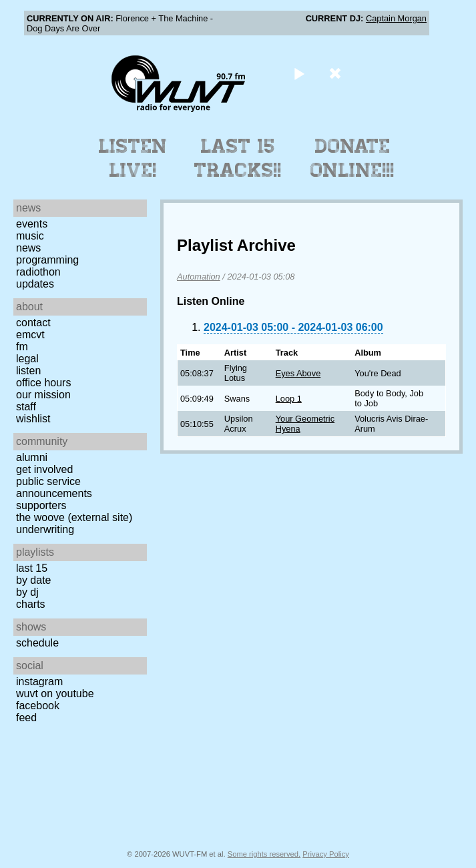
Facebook (38, 706)
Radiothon (38, 272)
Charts (31, 604)
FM (22, 347)
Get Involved (44, 469)
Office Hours (43, 383)
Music (30, 236)
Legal (27, 359)
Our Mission (43, 395)
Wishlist (33, 419)
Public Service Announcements (54, 487)
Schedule (37, 643)
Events (32, 224)
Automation (199, 277)
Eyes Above (298, 373)
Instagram (39, 682)
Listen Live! (133, 158)
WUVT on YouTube (55, 694)
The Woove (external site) (74, 517)
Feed (26, 718)
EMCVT (30, 335)
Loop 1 (289, 399)
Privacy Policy (326, 854)
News (28, 248)
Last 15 (32, 568)
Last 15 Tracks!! (238, 158)
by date (33, 580)
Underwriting (45, 529)
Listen (28, 371)
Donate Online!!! (352, 158)
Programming (47, 260)
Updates (35, 284)
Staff (26, 407)
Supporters (41, 505)
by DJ (27, 592)
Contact (33, 323)
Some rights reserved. (264, 854)
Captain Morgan (396, 18)
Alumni (32, 457)
